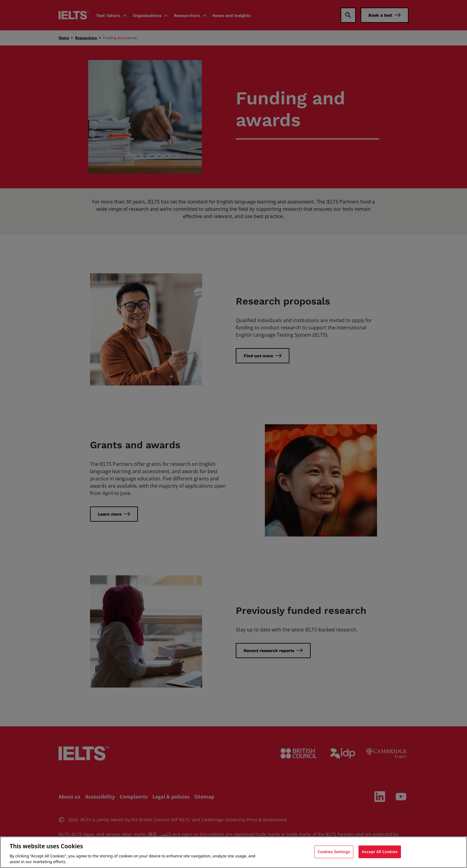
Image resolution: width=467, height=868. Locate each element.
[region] (234, 852)
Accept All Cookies (380, 852)
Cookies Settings (334, 852)
